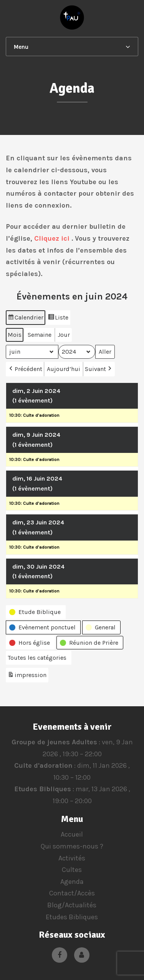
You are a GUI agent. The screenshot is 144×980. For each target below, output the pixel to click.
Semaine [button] (40, 335)
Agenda (72, 882)
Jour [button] (64, 335)
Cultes (72, 870)
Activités (72, 858)
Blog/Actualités (72, 905)
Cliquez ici (52, 238)
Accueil (72, 834)
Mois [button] (15, 335)
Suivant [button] (99, 369)
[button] (36, 612)
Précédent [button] (25, 369)
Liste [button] (58, 319)
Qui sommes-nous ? (72, 846)
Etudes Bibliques (42, 789)
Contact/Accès (72, 893)
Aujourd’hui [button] (64, 369)
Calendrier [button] (25, 319)
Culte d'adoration (43, 765)
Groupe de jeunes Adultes (54, 742)
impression (27, 676)
